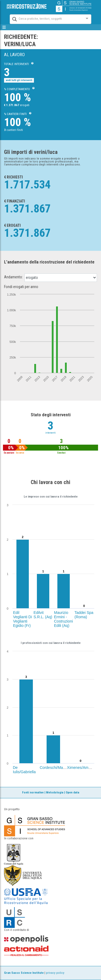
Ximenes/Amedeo (82, 768)
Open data (72, 793)
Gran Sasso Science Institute (24, 973)
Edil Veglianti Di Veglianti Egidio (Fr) (23, 619)
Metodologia (55, 793)
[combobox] (46, 18)
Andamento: (13, 277)
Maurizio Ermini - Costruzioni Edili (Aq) (64, 619)
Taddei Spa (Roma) (84, 615)
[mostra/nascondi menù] (4, 27)
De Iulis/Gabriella (24, 770)
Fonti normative (33, 793)
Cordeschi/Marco (54, 768)
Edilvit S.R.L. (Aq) (43, 615)
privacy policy (55, 973)
